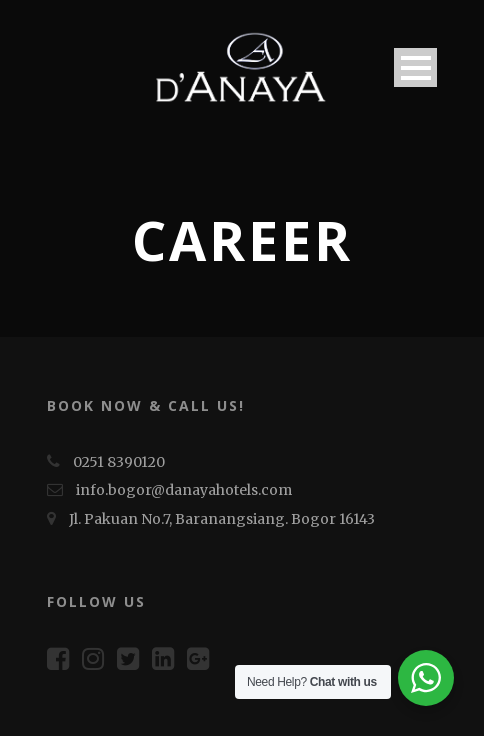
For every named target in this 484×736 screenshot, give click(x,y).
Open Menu (415, 67)
